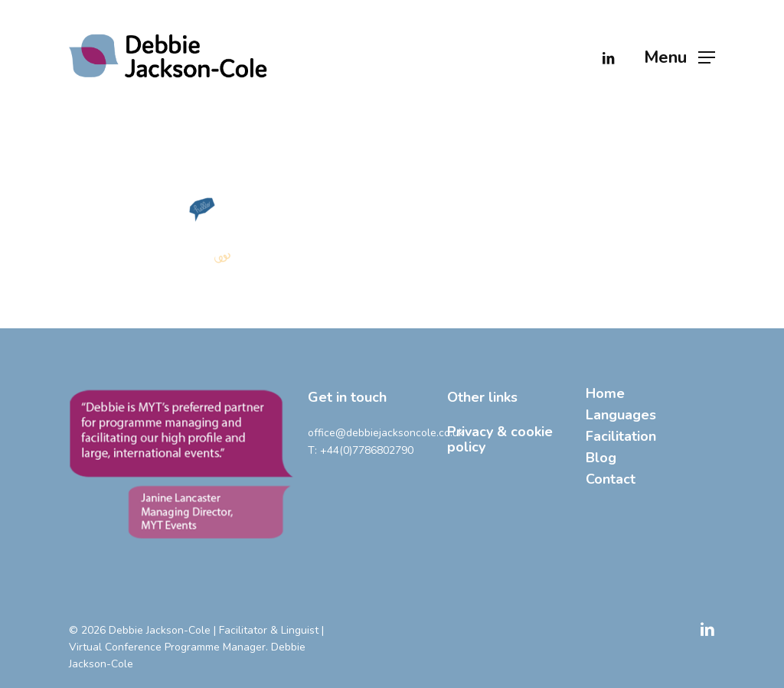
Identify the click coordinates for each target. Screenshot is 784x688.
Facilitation (621, 436)
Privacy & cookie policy (500, 439)
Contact (611, 479)
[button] (679, 57)
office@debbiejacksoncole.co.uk (386, 433)
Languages (621, 415)
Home (605, 393)
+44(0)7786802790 (367, 450)
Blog (601, 458)
